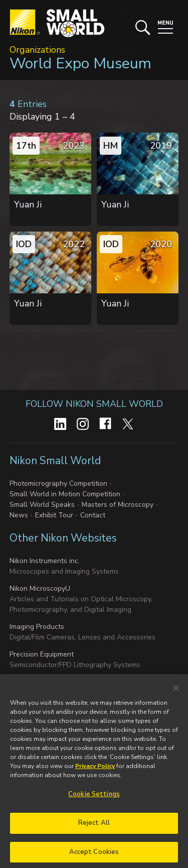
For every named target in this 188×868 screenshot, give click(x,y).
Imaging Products (37, 627)
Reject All (94, 826)
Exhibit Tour (54, 515)
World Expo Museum (80, 64)
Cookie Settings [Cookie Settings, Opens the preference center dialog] (94, 798)
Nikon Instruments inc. (45, 561)
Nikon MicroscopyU (40, 588)
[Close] (176, 692)
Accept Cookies (94, 855)
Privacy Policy (95, 770)
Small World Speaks (42, 505)
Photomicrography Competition (58, 483)
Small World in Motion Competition (65, 494)
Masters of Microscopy (118, 505)
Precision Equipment (42, 654)
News (19, 515)
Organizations (37, 50)
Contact (93, 515)
